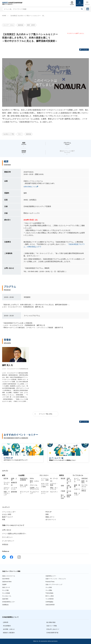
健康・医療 (77, 486)
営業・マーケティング (7, 493)
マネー (20, 134)
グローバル (34, 485)
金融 (62, 486)
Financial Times (50, 582)
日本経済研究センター (9, 602)
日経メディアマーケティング (54, 585)
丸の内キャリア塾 (9, 134)
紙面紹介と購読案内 (9, 633)
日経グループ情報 (52, 626)
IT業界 (63, 491)
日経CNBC (5, 599)
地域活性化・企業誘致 (24, 479)
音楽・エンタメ (77, 494)
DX (51, 481)
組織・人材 (14, 479)
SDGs (32, 478)
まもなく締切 (7, 514)
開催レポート (50, 517)
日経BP (4, 585)
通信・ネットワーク (54, 488)
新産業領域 (69, 496)
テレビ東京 (49, 587)
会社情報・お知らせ (9, 629)
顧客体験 (14, 492)
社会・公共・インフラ (24, 486)
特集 (4, 520)
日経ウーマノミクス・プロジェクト (56, 579)
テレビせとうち (7, 596)
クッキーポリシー (8, 541)
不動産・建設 (69, 487)
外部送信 (5, 544)
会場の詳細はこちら (30, 187)
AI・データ (54, 478)
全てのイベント (51, 520)
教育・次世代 (31, 25)
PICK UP (49, 512)
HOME (4, 16)
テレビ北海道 (6, 593)
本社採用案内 (7, 626)
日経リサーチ (6, 587)
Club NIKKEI (6, 579)
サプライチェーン (45, 493)
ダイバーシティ (24, 493)
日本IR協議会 (49, 602)
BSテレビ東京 (50, 596)
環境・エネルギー (34, 482)
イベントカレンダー (9, 512)
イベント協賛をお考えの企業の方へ (14, 534)
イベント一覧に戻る (46, 414)
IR (12, 485)
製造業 (63, 478)
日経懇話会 (5, 605)
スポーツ (77, 489)
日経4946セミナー (51, 576)
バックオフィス (14, 488)
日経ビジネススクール (9, 576)
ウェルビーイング (34, 493)
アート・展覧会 (84, 490)
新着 (47, 514)
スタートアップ (7, 488)
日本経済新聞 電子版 (52, 633)
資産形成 (20, 25)
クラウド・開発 (54, 484)
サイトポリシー (7, 537)
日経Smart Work (7, 582)
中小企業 (69, 492)
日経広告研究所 (50, 605)
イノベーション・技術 (45, 479)
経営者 (6, 478)
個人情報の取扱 (51, 622)
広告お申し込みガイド (53, 629)
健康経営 (14, 483)
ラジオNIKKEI (50, 599)
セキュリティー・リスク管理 (45, 485)
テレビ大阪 (5, 590)
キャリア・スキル (9, 25)
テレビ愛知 (49, 590)
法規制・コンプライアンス (34, 488)
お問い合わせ (7, 530)
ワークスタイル (7, 483)
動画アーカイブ (7, 517)
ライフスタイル (84, 486)
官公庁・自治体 (63, 497)
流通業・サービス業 (69, 481)
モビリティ (54, 492)
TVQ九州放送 (49, 593)
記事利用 (6, 622)
